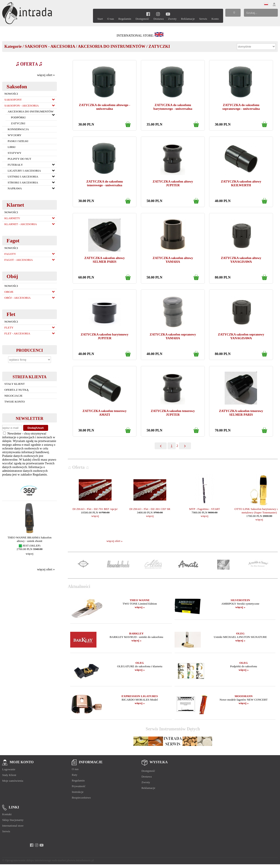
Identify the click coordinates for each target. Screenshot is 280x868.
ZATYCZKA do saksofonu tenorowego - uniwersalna (105, 183)
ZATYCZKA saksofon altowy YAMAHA (173, 260)
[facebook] (148, 14)
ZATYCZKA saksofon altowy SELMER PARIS (105, 260)
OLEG (240, 633)
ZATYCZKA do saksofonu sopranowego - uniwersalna (241, 107)
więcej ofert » (46, 75)
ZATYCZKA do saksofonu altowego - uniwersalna (105, 107)
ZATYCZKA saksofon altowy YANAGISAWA (241, 260)
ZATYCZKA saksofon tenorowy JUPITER (173, 413)
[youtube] (168, 14)
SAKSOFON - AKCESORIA (50, 46)
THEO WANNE (140, 600)
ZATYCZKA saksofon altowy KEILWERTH (241, 183)
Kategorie (13, 46)
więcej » (140, 607)
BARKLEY (136, 633)
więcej (30, 554)
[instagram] (158, 14)
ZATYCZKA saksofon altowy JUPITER (173, 183)
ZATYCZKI (159, 46)
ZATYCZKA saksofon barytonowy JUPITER (105, 336)
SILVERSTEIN (240, 600)
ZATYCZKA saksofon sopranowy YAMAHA (173, 336)
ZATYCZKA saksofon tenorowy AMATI (104, 413)
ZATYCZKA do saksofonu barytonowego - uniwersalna (173, 107)
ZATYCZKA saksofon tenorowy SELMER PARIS (241, 413)
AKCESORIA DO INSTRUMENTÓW (112, 46)
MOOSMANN (243, 696)
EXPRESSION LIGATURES (140, 696)
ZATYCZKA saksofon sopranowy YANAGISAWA (241, 336)
